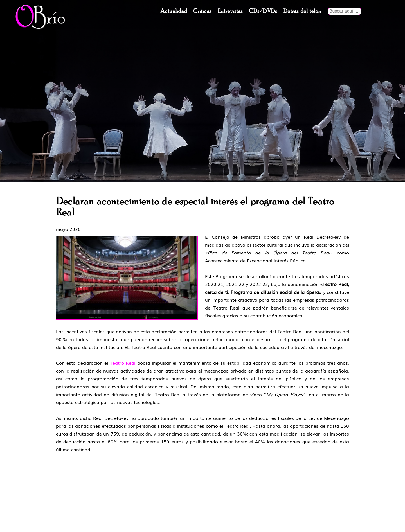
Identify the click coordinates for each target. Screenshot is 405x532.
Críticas (202, 11)
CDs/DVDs (263, 11)
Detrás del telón (302, 11)
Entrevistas (230, 11)
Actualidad (174, 11)
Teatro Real (123, 363)
